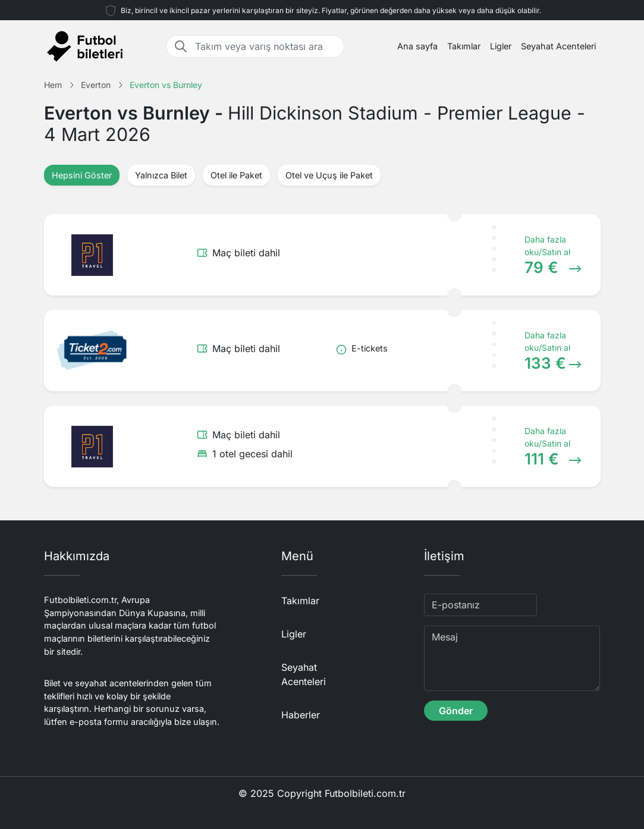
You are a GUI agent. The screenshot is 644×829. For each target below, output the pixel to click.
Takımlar (464, 46)
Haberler (301, 715)
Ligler (501, 46)
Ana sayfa (417, 46)
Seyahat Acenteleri (558, 46)
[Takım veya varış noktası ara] (266, 46)
